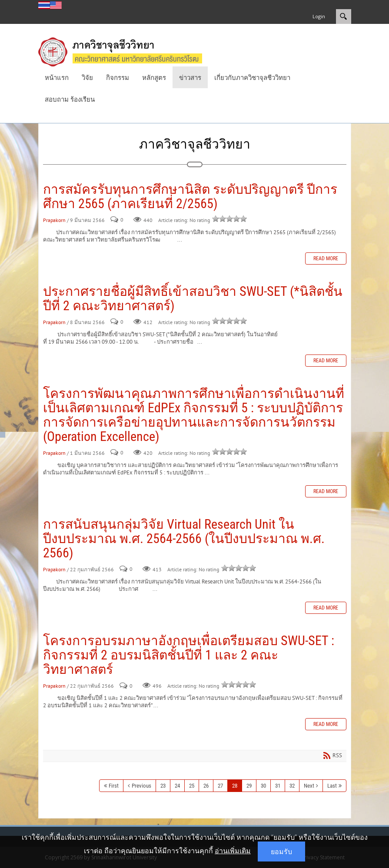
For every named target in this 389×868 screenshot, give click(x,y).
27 (220, 786)
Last (332, 786)
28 (235, 786)
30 (263, 786)
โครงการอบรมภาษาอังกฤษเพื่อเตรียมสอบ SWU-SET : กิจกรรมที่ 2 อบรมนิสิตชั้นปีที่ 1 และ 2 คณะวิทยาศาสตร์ (189, 655)
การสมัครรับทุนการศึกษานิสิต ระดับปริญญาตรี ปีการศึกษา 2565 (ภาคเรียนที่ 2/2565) (190, 196)
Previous (141, 786)
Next (309, 786)
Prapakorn (54, 220)
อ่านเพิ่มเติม (233, 851)
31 (278, 786)
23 (163, 786)
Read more (326, 258)
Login (319, 16)
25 (192, 786)
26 (206, 786)
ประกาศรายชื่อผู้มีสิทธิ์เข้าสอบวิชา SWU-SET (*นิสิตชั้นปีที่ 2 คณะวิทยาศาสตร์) (193, 298)
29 (249, 786)
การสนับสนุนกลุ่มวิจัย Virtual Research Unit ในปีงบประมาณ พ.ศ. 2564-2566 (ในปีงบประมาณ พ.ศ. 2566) (184, 538)
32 (292, 786)
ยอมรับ (281, 851)
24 (177, 786)
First (114, 786)
